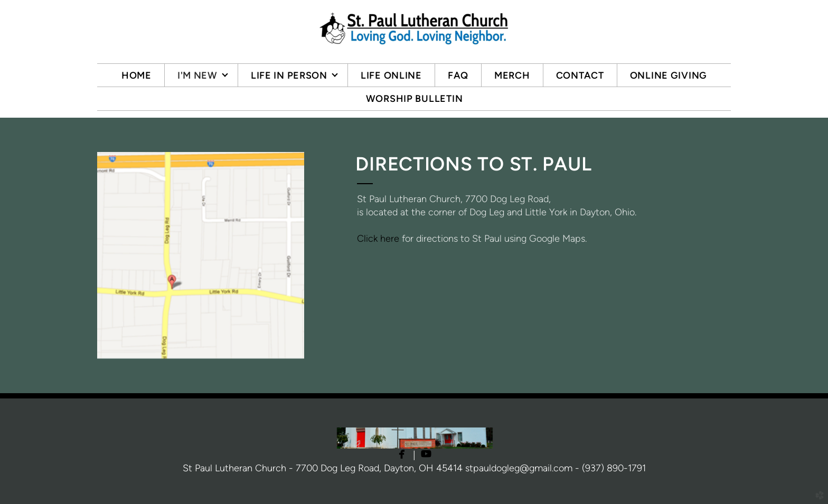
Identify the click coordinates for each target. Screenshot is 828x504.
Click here (378, 239)
